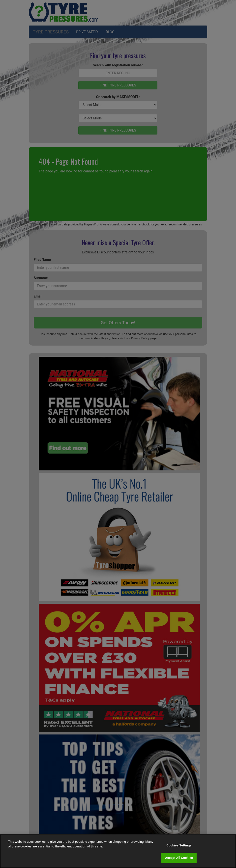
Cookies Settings (179, 845)
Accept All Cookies (179, 858)
